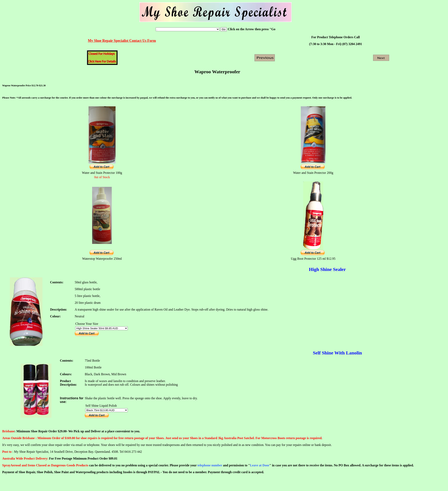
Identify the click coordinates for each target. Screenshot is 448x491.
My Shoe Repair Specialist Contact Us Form (122, 41)
